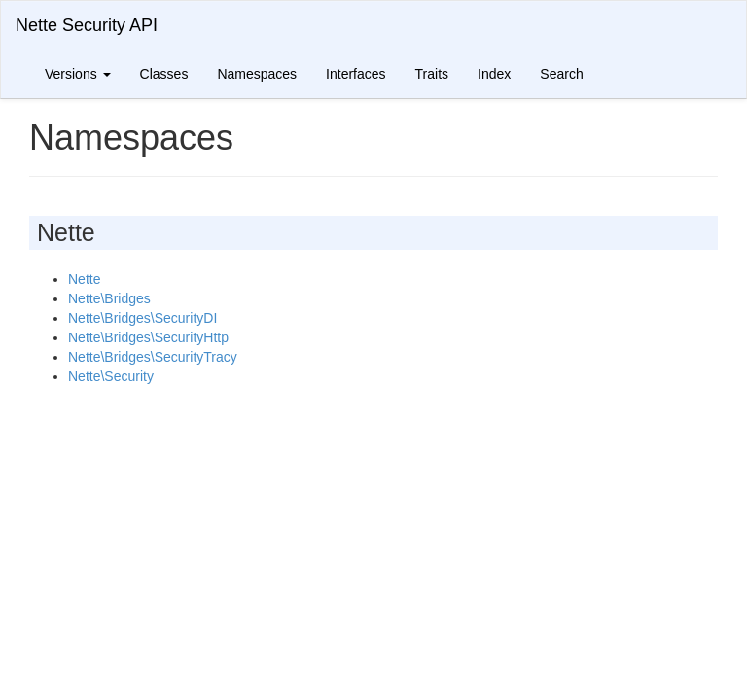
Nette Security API (87, 25)
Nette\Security (111, 376)
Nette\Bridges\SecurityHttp (148, 337)
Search (561, 74)
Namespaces (257, 74)
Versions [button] (78, 74)
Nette (84, 279)
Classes (164, 74)
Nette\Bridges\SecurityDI (142, 318)
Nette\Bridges (109, 298)
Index (494, 74)
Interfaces (356, 74)
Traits (432, 74)
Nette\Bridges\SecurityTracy (153, 357)
